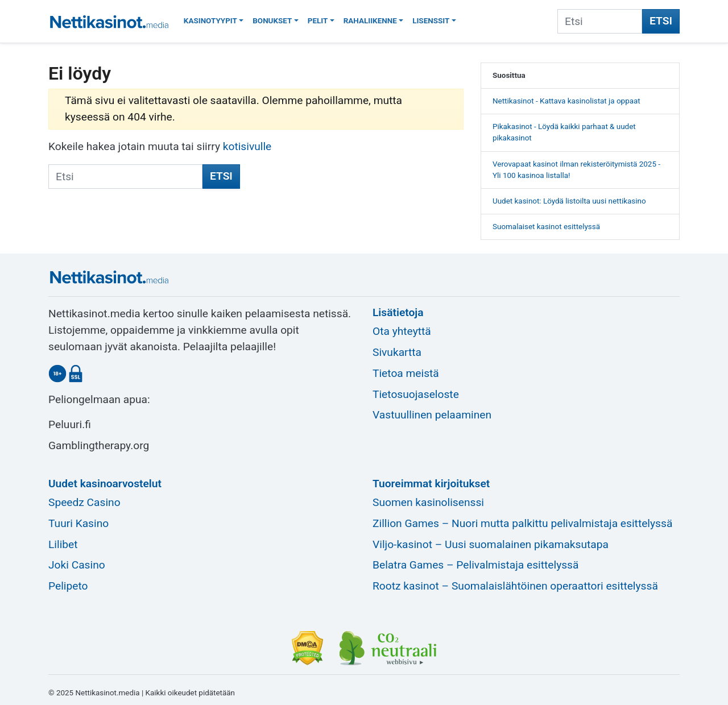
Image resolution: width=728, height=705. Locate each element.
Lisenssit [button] (431, 21)
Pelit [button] (318, 21)
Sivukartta (397, 352)
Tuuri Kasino (78, 523)
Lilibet (63, 544)
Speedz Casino (84, 502)
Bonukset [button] (272, 21)
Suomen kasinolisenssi (428, 502)
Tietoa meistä (406, 373)
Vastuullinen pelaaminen (432, 415)
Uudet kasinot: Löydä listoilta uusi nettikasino (569, 201)
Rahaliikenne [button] (370, 21)
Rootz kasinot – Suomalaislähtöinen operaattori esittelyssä (515, 586)
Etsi (661, 21)
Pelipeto (68, 586)
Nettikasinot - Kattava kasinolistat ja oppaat (566, 101)
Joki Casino (77, 565)
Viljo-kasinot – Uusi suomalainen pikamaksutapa (491, 544)
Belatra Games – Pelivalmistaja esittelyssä (475, 565)
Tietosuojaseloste (416, 394)
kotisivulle (247, 146)
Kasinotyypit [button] (210, 21)
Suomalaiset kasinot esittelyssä (546, 227)
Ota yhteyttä (402, 331)
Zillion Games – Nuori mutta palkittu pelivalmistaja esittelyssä (522, 523)
